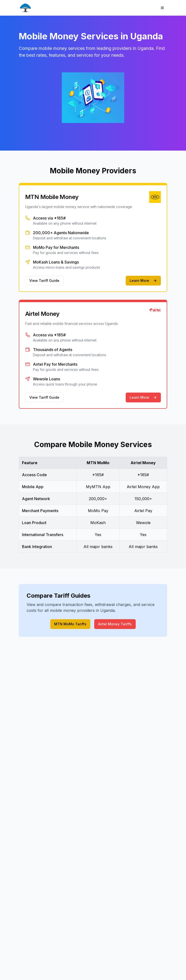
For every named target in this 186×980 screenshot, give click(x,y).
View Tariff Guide (44, 281)
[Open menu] (162, 8)
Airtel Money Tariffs (115, 624)
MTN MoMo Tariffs (70, 624)
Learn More (143, 281)
